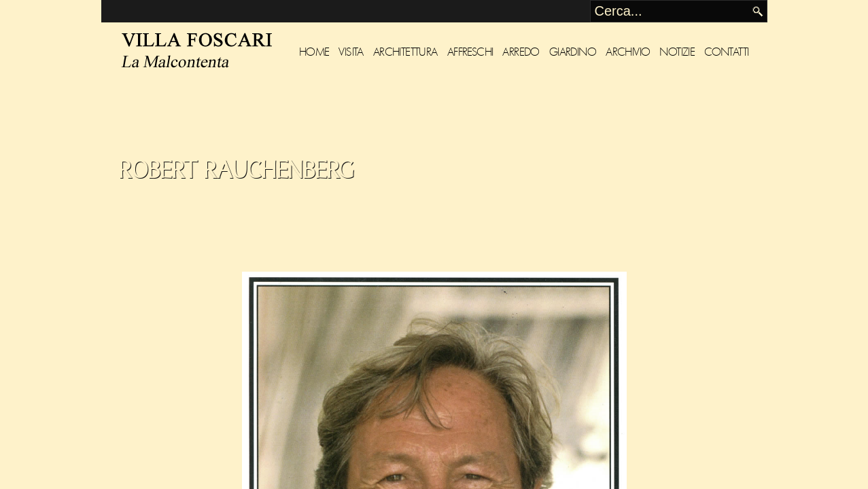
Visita (351, 52)
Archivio (628, 52)
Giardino (573, 52)
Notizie (677, 52)
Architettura (405, 52)
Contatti (726, 52)
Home (314, 52)
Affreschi (470, 52)
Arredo (521, 52)
